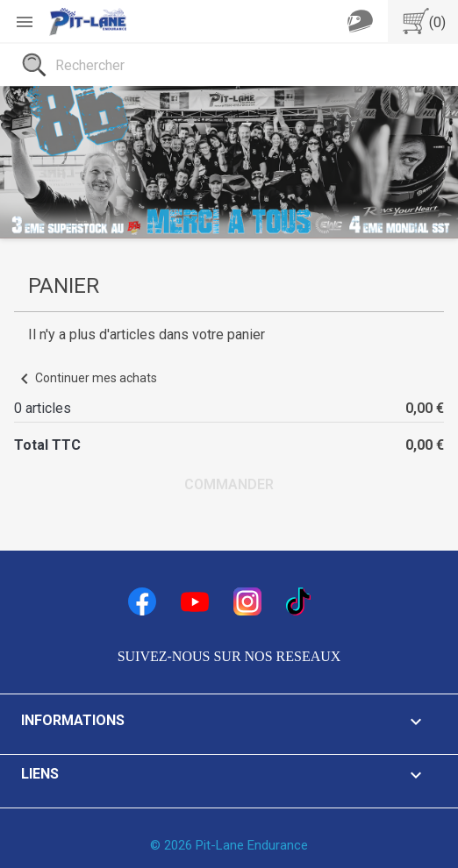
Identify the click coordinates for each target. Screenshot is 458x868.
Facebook (142, 601)
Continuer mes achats (86, 378)
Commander (229, 484)
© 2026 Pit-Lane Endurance (229, 845)
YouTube (195, 601)
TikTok (300, 601)
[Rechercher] (229, 65)
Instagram (247, 601)
